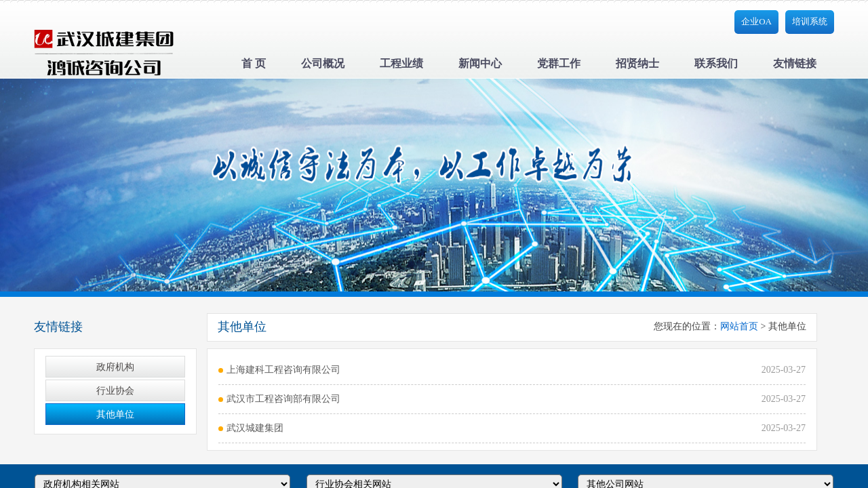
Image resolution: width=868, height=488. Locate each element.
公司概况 (323, 63)
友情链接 (795, 63)
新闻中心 (480, 63)
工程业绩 (401, 63)
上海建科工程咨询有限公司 (283, 370)
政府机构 (115, 367)
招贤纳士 (637, 63)
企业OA (756, 21)
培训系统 (810, 21)
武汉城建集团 (255, 428)
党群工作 (559, 63)
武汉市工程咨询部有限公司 (283, 399)
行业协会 (115, 391)
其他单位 (115, 414)
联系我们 (716, 63)
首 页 (254, 63)
